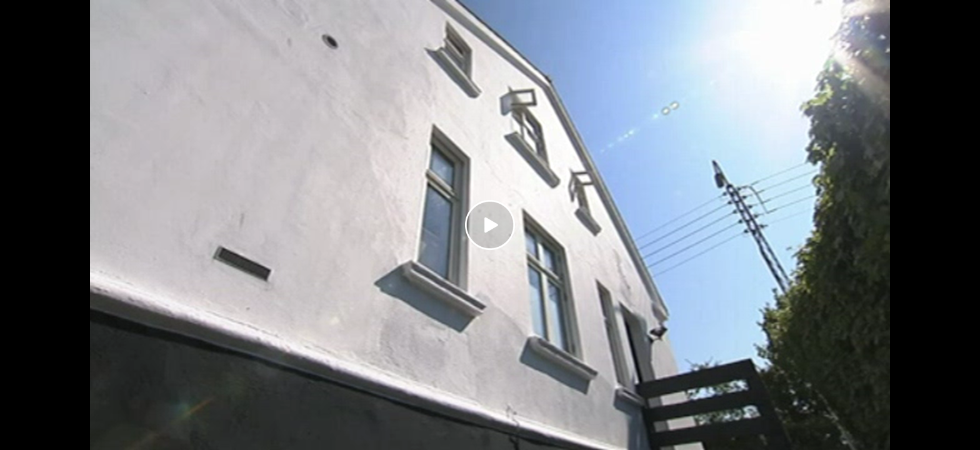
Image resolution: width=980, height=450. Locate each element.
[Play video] (490, 225)
